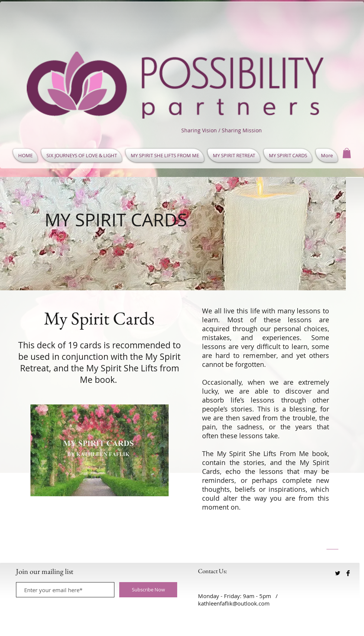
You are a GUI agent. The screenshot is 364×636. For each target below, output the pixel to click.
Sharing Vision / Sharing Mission (222, 130)
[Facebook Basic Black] (348, 573)
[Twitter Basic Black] (338, 573)
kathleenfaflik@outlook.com (234, 603)
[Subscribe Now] (148, 590)
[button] (347, 153)
